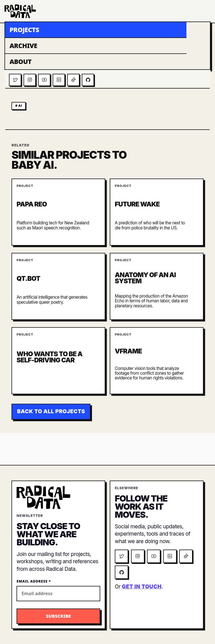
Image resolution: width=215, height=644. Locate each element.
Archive (23, 46)
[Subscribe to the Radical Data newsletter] (58, 616)
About (20, 61)
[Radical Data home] (20, 11)
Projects (24, 30)
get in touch (142, 587)
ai (20, 106)
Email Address (34, 581)
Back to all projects (51, 411)
